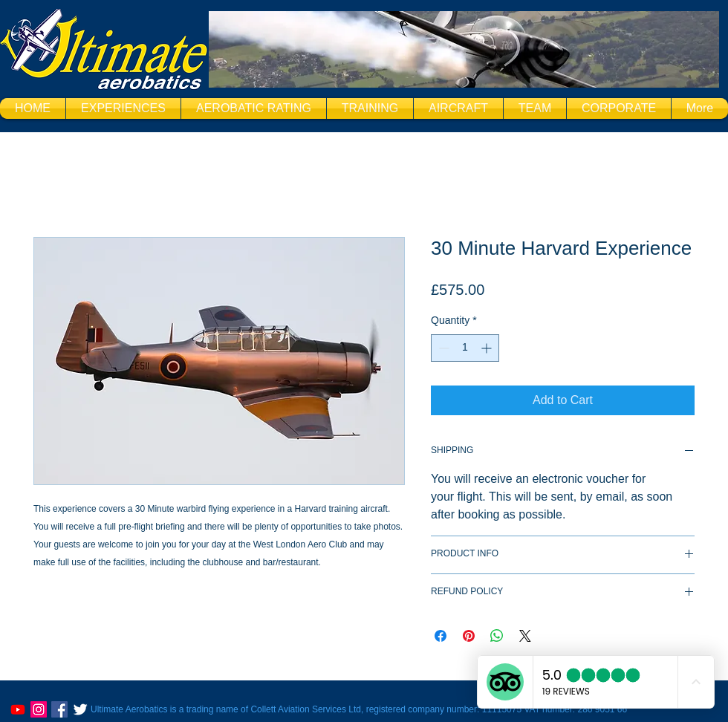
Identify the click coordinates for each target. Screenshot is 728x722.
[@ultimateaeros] (39, 709)
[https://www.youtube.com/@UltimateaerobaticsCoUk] (18, 709)
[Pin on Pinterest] (469, 636)
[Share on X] (525, 636)
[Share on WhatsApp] (497, 636)
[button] (123, 108)
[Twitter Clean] (80, 709)
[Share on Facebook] (441, 636)
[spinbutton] (465, 348)
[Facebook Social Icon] (59, 709)
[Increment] (488, 348)
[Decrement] (442, 348)
